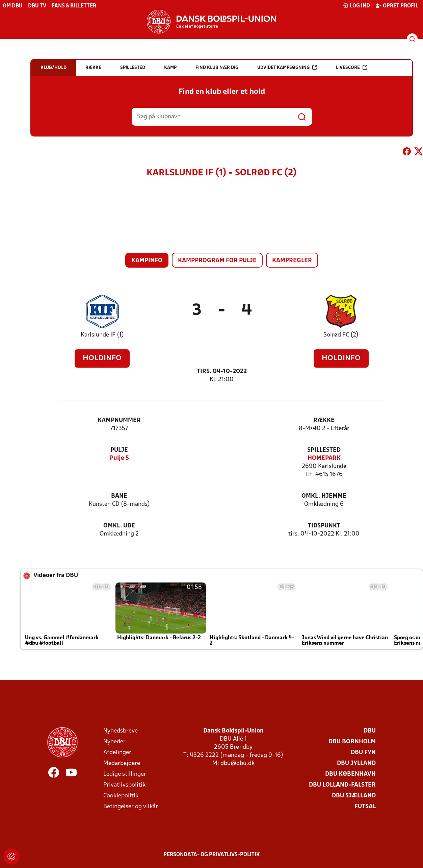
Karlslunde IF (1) (102, 335)
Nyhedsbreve (121, 731)
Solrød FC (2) (341, 335)
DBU (370, 731)
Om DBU (13, 6)
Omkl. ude (119, 526)
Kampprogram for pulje (217, 261)
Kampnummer (119, 420)
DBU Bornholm (352, 742)
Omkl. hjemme (324, 496)
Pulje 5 (119, 458)
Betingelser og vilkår (131, 807)
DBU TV (37, 6)
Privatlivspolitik (124, 785)
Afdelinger (117, 753)
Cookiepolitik (121, 796)
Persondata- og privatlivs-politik (212, 855)
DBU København (350, 774)
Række (324, 420)
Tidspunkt (324, 526)
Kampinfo (147, 261)
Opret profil (397, 6)
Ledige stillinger (125, 774)
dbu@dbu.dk (237, 763)
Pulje (119, 450)
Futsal (365, 807)
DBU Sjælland (354, 796)
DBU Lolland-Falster (342, 785)
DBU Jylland (356, 763)
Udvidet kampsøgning (287, 67)
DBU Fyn (363, 753)
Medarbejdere (122, 763)
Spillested (324, 450)
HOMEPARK (324, 458)
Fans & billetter (74, 6)
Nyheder (114, 742)
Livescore (352, 67)
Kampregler (292, 261)
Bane (119, 496)
